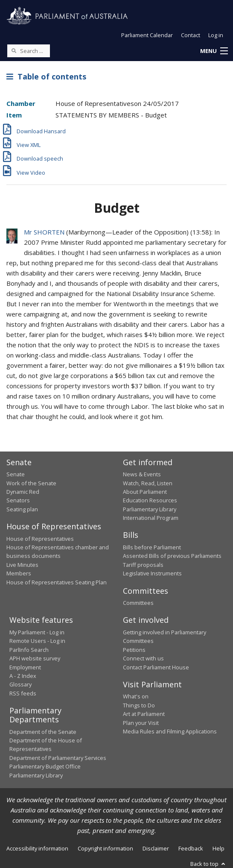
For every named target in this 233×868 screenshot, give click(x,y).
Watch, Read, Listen (148, 483)
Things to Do (139, 705)
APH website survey (35, 658)
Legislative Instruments (152, 573)
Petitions (134, 650)
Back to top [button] (208, 864)
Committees (138, 603)
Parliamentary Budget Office (45, 766)
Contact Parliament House (156, 667)
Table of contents (46, 76)
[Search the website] (29, 51)
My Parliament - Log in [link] (37, 632)
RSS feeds (23, 693)
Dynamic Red (23, 492)
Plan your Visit (141, 723)
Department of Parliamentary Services (58, 758)
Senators (18, 500)
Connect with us (143, 658)
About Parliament (145, 492)
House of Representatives (40, 539)
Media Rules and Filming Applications (170, 731)
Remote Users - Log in (37, 641)
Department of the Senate (43, 732)
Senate (16, 474)
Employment (25, 667)
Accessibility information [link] (37, 848)
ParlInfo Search (29, 650)
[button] (214, 51)
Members (19, 573)
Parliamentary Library (150, 509)
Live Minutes (22, 565)
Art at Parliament (144, 714)
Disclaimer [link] (156, 848)
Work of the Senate (31, 483)
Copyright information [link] (105, 848)
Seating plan (22, 509)
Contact (191, 35)
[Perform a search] (14, 50)
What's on (136, 696)
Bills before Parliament (152, 547)
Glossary (20, 684)
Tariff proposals (143, 565)
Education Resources (150, 500)
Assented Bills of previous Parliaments (172, 556)
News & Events (142, 474)
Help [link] (218, 848)
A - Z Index (23, 676)
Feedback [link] (191, 848)
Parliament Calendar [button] (147, 35)
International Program (151, 518)
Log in (216, 35)
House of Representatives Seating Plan (57, 582)
